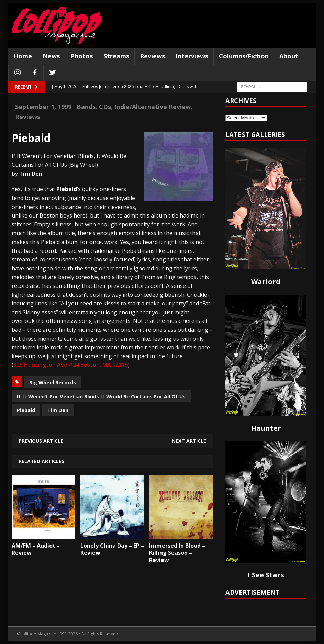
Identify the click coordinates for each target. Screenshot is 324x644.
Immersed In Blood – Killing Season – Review (177, 553)
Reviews (152, 56)
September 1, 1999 (43, 107)
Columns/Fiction (244, 56)
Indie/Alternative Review (153, 107)
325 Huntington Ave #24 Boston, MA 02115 (71, 365)
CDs (105, 107)
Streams (116, 56)
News (51, 56)
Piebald (26, 410)
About (289, 56)
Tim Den (58, 410)
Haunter (266, 428)
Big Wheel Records (53, 382)
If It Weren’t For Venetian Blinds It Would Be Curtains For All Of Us (101, 396)
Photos (82, 56)
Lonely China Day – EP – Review (112, 549)
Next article (189, 441)
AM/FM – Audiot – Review (36, 549)
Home (23, 56)
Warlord (266, 282)
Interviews (192, 56)
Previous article (41, 441)
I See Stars (266, 575)
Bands (86, 107)
